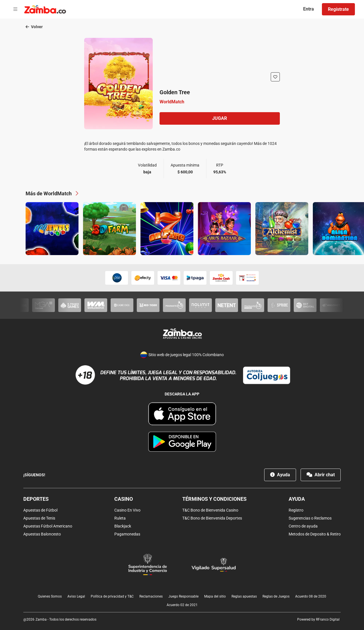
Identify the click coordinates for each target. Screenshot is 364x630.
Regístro (296, 510)
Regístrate (338, 9)
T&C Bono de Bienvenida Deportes (212, 518)
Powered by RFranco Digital (318, 619)
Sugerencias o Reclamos (310, 518)
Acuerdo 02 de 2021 (182, 605)
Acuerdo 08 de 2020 (311, 596)
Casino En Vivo (127, 510)
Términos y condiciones (214, 499)
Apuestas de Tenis (39, 518)
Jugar (220, 118)
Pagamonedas (127, 534)
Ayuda (280, 475)
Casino (124, 499)
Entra (309, 9)
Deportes (36, 499)
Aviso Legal (76, 596)
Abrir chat (321, 475)
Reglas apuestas (244, 596)
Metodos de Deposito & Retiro (315, 534)
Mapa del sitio (215, 596)
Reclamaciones (151, 596)
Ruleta (120, 518)
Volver (34, 27)
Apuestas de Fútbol (40, 510)
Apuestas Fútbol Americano (48, 526)
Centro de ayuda (303, 526)
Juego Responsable (183, 596)
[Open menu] (15, 9)
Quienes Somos (50, 596)
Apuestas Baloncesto (42, 534)
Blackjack (123, 526)
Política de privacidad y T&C (112, 596)
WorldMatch (172, 102)
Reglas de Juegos (276, 596)
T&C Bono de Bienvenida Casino (210, 510)
